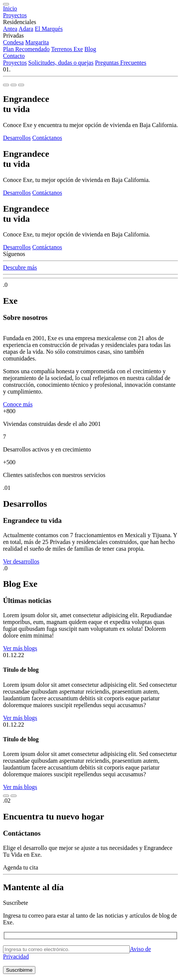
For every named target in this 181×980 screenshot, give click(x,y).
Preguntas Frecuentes (120, 63)
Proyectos (15, 15)
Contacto (14, 56)
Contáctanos (47, 138)
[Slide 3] (21, 85)
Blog (90, 49)
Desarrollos (17, 138)
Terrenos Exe (67, 49)
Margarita (37, 42)
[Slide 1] (6, 85)
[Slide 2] (14, 85)
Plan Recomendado (26, 49)
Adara (26, 29)
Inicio (10, 8)
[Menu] (6, 4)
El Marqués (49, 29)
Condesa (13, 42)
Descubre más (20, 267)
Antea (10, 29)
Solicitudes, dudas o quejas (61, 63)
